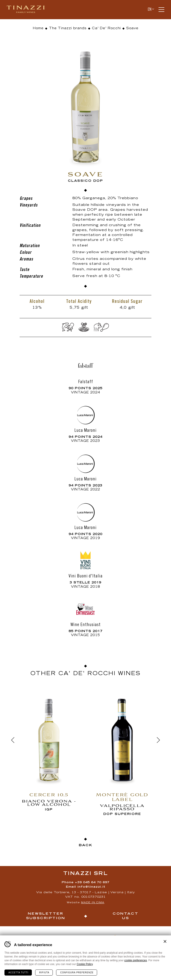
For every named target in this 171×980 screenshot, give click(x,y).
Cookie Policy (85, 964)
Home (38, 29)
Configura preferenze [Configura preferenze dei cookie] (77, 973)
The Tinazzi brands (68, 29)
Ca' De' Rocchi (106, 29)
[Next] (158, 740)
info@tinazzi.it (91, 887)
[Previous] (13, 740)
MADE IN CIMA (93, 903)
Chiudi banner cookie (165, 941)
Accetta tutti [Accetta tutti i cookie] (18, 973)
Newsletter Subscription (46, 916)
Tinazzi (28, 10)
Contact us (126, 916)
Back (86, 845)
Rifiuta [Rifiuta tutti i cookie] (44, 973)
